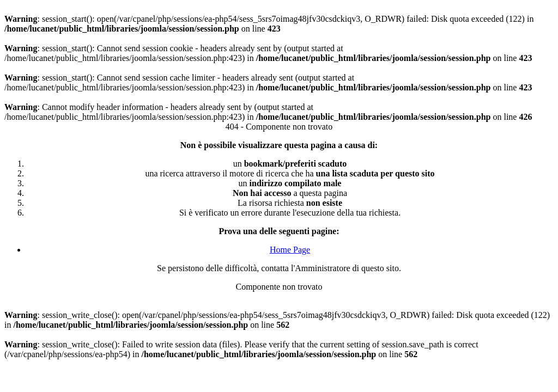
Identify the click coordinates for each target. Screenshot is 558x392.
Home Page (290, 250)
